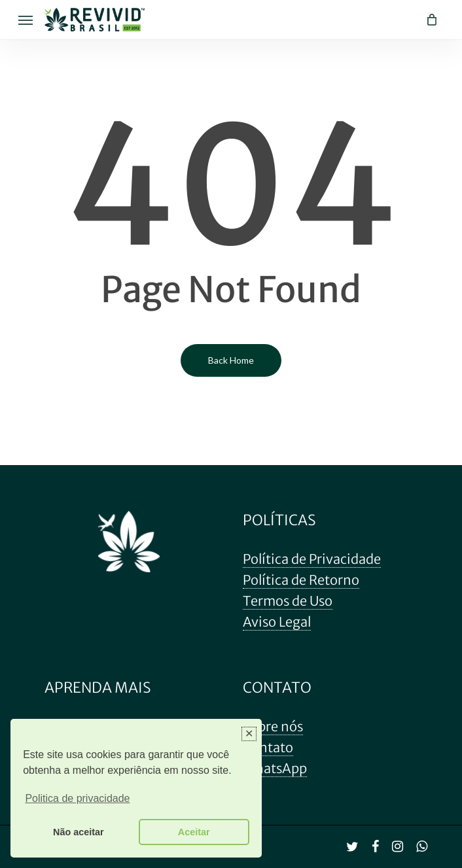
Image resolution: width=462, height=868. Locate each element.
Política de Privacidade (312, 559)
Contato (268, 747)
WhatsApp (275, 768)
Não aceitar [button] (79, 832)
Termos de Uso (288, 601)
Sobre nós (273, 726)
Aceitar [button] (194, 832)
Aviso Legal (277, 622)
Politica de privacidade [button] (77, 798)
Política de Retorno (301, 580)
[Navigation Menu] (26, 20)
